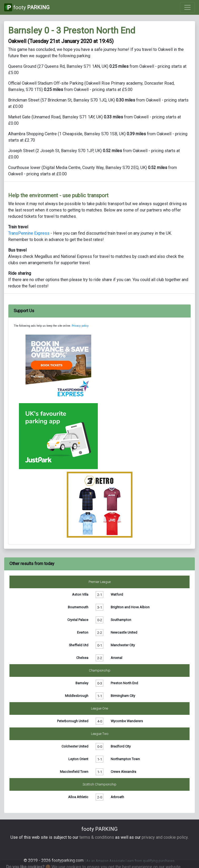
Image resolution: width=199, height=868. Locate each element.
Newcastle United (124, 632)
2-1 (100, 594)
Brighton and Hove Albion (130, 607)
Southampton (121, 620)
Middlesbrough (77, 696)
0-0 (100, 746)
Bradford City (121, 746)
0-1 (100, 645)
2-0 (100, 797)
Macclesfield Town (74, 772)
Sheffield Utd (79, 645)
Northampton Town (125, 759)
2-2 (100, 632)
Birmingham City (123, 696)
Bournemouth (78, 607)
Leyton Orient (78, 759)
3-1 (100, 607)
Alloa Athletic (78, 797)
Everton (83, 632)
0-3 (100, 683)
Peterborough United (73, 721)
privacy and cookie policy (165, 837)
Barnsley (82, 683)
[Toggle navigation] (187, 7)
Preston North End (124, 683)
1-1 (100, 696)
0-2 (100, 620)
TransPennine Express (29, 233)
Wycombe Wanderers (127, 721)
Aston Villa (80, 594)
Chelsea (82, 658)
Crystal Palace (78, 620)
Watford (117, 594)
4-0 (100, 721)
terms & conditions (97, 837)
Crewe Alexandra (123, 772)
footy (27, 7)
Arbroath (117, 797)
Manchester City (123, 645)
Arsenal (116, 658)
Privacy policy (80, 326)
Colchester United (75, 746)
